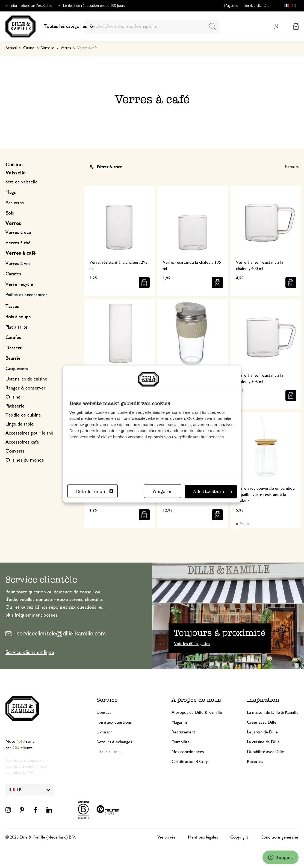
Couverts (15, 451)
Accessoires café (22, 442)
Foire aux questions (114, 722)
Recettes (255, 762)
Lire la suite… (109, 752)
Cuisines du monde (25, 460)
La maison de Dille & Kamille (273, 712)
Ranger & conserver (26, 388)
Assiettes (15, 203)
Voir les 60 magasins (192, 644)
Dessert (14, 348)
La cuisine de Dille (263, 742)
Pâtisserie (15, 406)
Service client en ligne (30, 652)
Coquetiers (17, 369)
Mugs (11, 192)
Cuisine (29, 48)
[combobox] (152, 26)
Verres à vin (18, 264)
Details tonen (95, 491)
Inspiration (263, 700)
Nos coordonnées (188, 752)
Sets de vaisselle (22, 182)
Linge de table (20, 424)
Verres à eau (18, 233)
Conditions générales (280, 837)
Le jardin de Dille (262, 732)
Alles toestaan (213, 491)
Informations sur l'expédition (32, 6)
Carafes (13, 274)
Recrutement (183, 732)
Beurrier (14, 358)
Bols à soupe (18, 317)
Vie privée (166, 837)
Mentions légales (203, 837)
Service (107, 700)
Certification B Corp (190, 762)
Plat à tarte (17, 327)
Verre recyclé (19, 284)
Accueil (11, 48)
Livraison (104, 732)
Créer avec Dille (262, 722)
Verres (66, 48)
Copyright (239, 837)
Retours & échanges (114, 742)
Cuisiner (14, 397)
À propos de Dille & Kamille (197, 712)
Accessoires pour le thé (29, 433)
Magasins (231, 6)
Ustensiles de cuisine (26, 379)
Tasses (12, 307)
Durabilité (181, 742)
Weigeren (163, 491)
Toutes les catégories (68, 26)
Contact (104, 712)
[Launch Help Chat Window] (281, 857)
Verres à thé (18, 243)
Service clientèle (257, 6)
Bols (10, 213)
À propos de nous (196, 700)
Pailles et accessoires (26, 295)
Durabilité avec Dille (265, 752)
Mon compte (276, 26)
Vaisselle (48, 48)
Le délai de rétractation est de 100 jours (94, 6)
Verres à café (21, 253)
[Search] (212, 26)
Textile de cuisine (23, 415)
